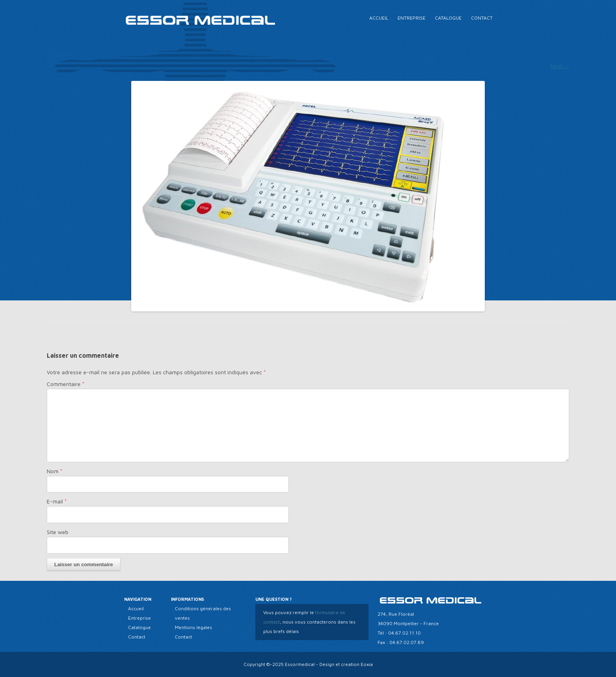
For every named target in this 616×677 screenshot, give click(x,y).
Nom (55, 471)
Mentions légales (193, 627)
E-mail (57, 501)
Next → (560, 66)
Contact (482, 18)
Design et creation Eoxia (346, 664)
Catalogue (448, 18)
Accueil (379, 18)
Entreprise (412, 18)
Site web (58, 532)
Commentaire (66, 384)
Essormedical (300, 664)
